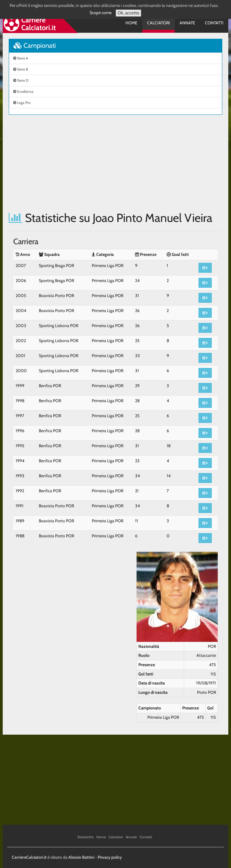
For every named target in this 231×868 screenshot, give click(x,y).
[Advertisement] (115, 163)
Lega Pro (22, 103)
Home (131, 23)
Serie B (21, 69)
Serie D (21, 80)
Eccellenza (23, 91)
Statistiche (85, 837)
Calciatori (159, 23)
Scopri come (101, 13)
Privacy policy (110, 857)
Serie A (21, 58)
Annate (187, 23)
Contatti (214, 23)
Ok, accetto (128, 13)
